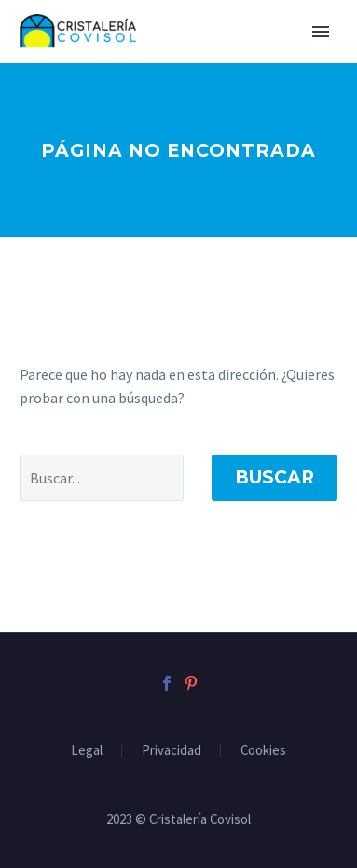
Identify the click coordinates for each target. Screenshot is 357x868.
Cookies (263, 751)
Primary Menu (321, 32)
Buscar (275, 477)
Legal (87, 751)
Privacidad (172, 751)
